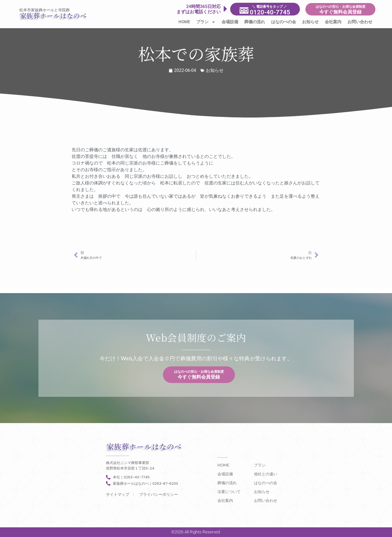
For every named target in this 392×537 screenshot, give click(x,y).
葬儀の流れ (255, 22)
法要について (229, 492)
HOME (184, 22)
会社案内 (333, 22)
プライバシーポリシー (159, 494)
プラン (206, 22)
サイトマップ (118, 494)
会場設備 (230, 22)
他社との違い (266, 474)
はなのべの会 (284, 22)
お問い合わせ (360, 22)
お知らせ (310, 22)
